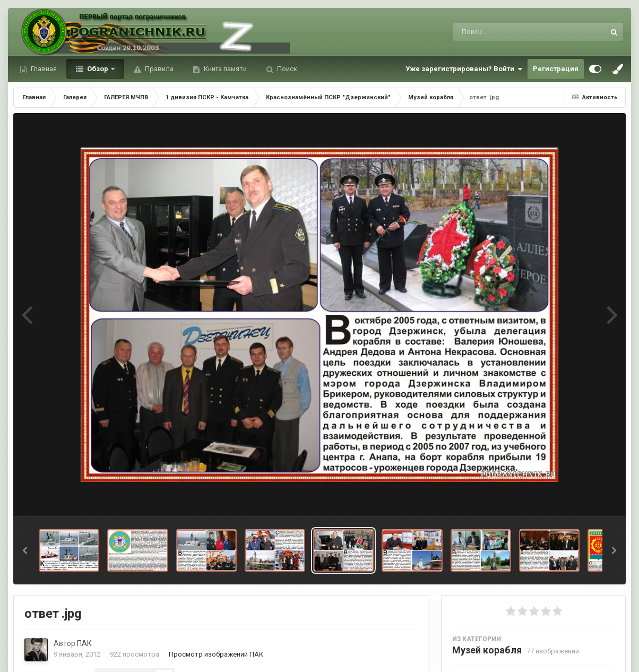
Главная (43, 69)
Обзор (98, 69)
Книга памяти (224, 69)
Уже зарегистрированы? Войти (464, 69)
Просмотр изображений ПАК (216, 654)
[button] (25, 550)
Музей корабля (487, 650)
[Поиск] (509, 32)
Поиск (286, 69)
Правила (158, 69)
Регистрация (556, 69)
